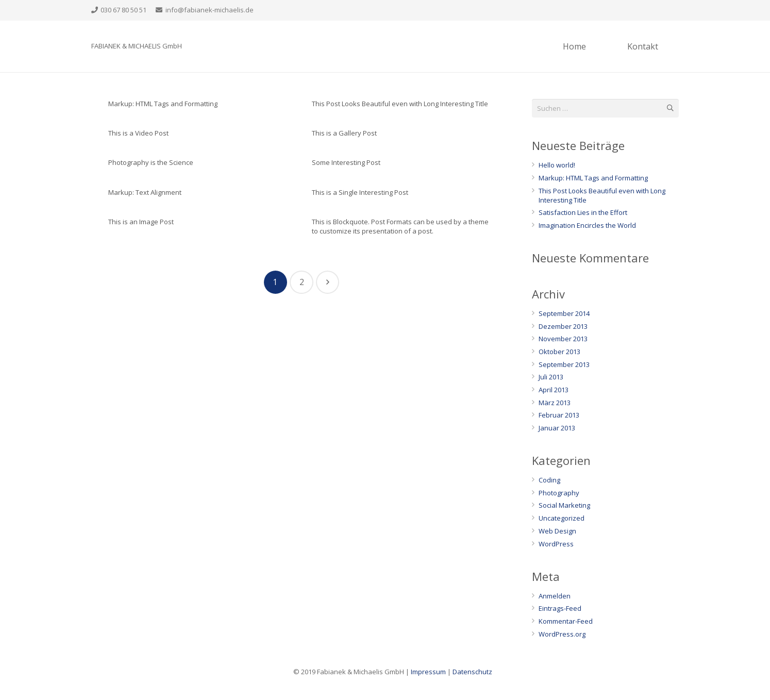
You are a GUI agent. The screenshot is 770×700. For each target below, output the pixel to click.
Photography (559, 493)
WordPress (556, 544)
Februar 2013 (559, 415)
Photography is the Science (151, 162)
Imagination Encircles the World (587, 225)
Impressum (428, 672)
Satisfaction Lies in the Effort (583, 212)
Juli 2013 (551, 377)
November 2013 (563, 339)
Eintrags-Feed (560, 608)
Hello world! (557, 165)
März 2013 (555, 403)
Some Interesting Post (346, 162)
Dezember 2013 (563, 326)
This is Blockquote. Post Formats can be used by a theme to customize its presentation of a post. (400, 226)
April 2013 (554, 390)
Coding (549, 480)
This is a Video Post (138, 133)
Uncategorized (562, 518)
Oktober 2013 (559, 352)
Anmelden (555, 596)
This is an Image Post (141, 222)
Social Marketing (564, 505)
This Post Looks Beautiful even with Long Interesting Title (400, 104)
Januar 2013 (557, 428)
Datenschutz (472, 672)
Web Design (557, 531)
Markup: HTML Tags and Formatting (163, 104)
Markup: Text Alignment (145, 192)
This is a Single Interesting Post (360, 192)
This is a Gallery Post (344, 133)
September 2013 (564, 364)
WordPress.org (562, 634)
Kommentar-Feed (566, 621)
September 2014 (564, 313)
